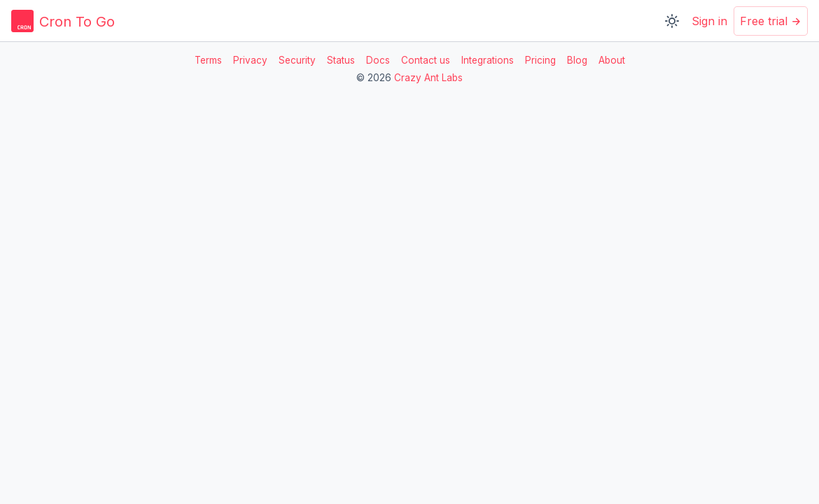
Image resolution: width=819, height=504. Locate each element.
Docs (378, 60)
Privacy (250, 60)
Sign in (709, 21)
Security (297, 60)
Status (341, 60)
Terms (208, 60)
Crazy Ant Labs (428, 78)
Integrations (488, 60)
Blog (577, 60)
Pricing (540, 60)
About (612, 60)
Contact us (426, 60)
